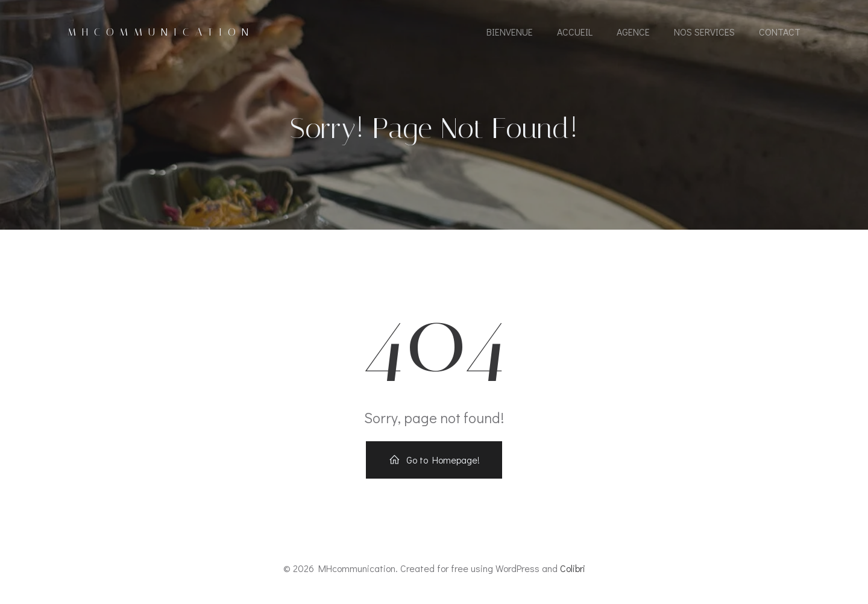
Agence (633, 32)
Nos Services (704, 32)
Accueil (575, 32)
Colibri (573, 568)
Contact (780, 32)
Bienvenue (510, 32)
